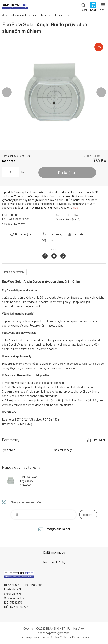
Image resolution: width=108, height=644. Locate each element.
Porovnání (79, 234)
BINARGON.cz (61, 637)
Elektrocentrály (60, 15)
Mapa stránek (80, 637)
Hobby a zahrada (18, 15)
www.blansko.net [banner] (15, 7)
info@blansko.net (58, 529)
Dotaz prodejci (56, 234)
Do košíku (67, 173)
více (75, 207)
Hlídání (52, 240)
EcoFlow (19, 223)
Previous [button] (7, 92)
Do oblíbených (23, 234)
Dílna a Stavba (39, 15)
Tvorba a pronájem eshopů (36, 637)
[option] (54, 92)
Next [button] (101, 92)
